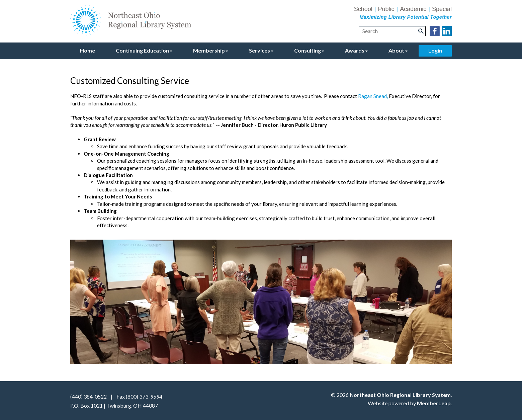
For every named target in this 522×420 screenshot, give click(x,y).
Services (261, 50)
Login (435, 50)
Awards (356, 50)
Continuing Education (144, 50)
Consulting (309, 50)
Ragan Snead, (373, 96)
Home (88, 50)
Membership (211, 50)
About (398, 50)
